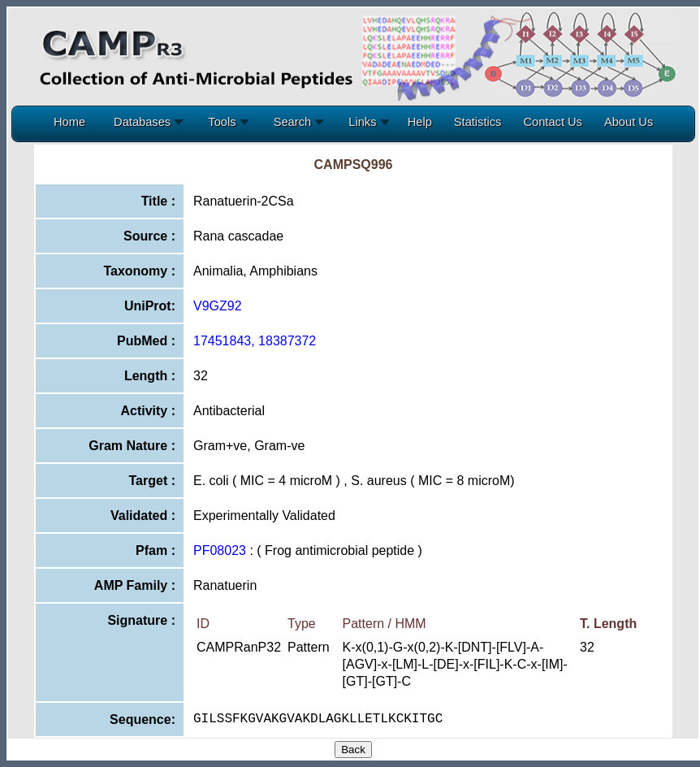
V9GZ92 (218, 306)
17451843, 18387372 (255, 341)
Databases (145, 122)
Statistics (478, 122)
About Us (629, 122)
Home (69, 122)
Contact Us (553, 122)
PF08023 (220, 550)
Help (420, 122)
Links (365, 122)
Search (296, 122)
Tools (225, 122)
